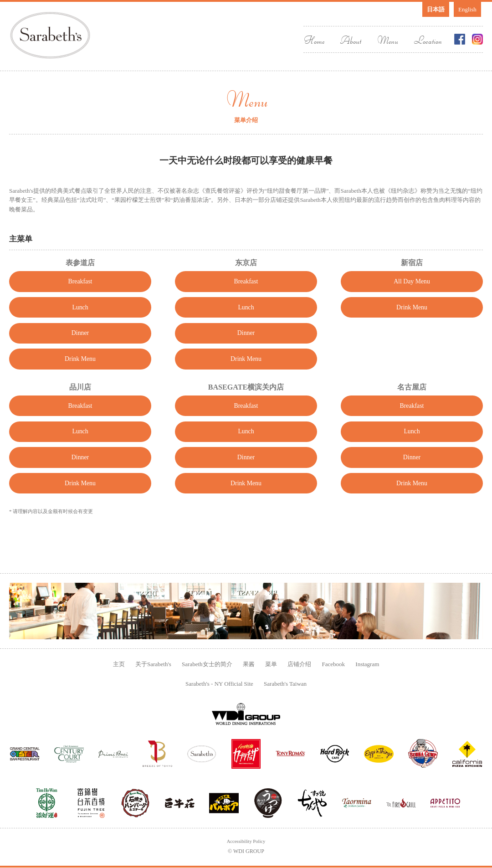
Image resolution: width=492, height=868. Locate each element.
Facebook (334, 663)
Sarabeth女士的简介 (207, 663)
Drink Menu (80, 375)
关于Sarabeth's (153, 663)
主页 (119, 663)
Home (314, 40)
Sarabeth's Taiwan (285, 683)
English (467, 9)
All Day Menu (412, 283)
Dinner (80, 344)
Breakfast (80, 283)
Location (428, 40)
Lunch (80, 313)
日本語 (436, 9)
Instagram (367, 663)
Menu (387, 40)
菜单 (271, 663)
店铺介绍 (299, 663)
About (351, 40)
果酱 (249, 663)
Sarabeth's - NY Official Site (219, 683)
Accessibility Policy (246, 841)
